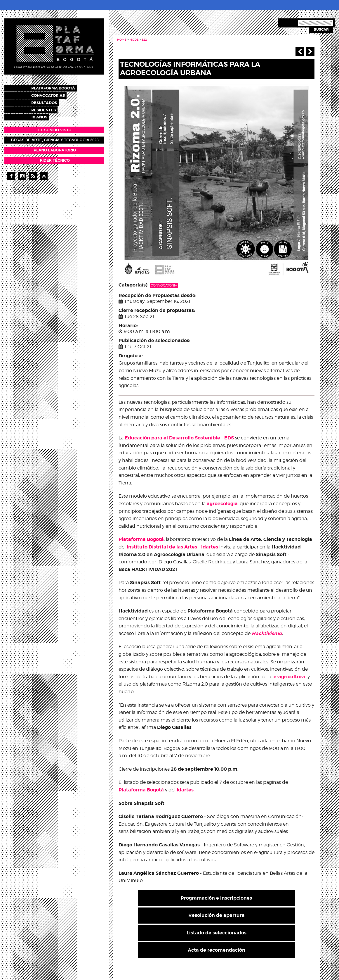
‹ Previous (300, 51)
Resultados (49, 101)
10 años (45, 115)
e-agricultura (289, 677)
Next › (310, 51)
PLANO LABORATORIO (55, 147)
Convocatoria (164, 285)
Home (122, 39)
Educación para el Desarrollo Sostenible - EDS (179, 438)
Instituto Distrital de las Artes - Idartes (172, 547)
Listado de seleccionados (217, 933)
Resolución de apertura (217, 915)
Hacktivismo (267, 633)
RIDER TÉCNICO (55, 158)
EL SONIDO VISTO (55, 127)
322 (144, 39)
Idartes (185, 790)
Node (134, 39)
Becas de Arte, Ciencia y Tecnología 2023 (55, 138)
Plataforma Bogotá (58, 88)
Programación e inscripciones (216, 898)
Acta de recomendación (217, 950)
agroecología (222, 504)
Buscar (321, 30)
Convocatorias (53, 95)
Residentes (49, 108)
